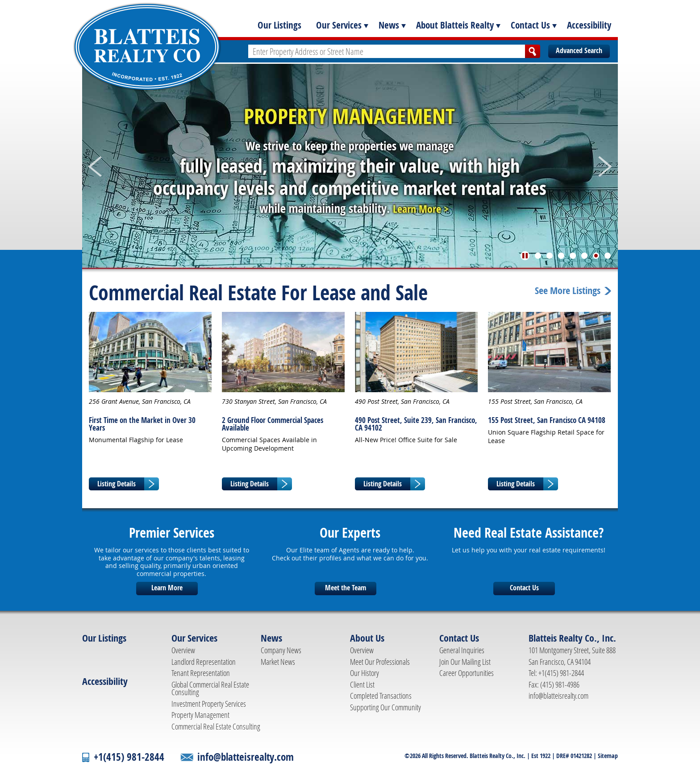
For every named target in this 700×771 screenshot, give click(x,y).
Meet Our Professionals (380, 662)
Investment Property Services (209, 704)
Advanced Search (579, 50)
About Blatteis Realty (455, 25)
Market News (278, 662)
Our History (365, 673)
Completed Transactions (381, 696)
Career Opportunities (467, 673)
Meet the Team (346, 588)
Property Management (200, 715)
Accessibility (589, 25)
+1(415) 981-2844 (129, 757)
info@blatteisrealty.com (558, 696)
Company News (281, 650)
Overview (183, 650)
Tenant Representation (201, 673)
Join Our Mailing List (465, 662)
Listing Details (117, 484)
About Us (367, 638)
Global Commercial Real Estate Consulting (210, 688)
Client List (362, 684)
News (389, 25)
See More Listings (568, 291)
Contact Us (530, 25)
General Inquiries (462, 650)
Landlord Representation (204, 662)
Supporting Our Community (385, 707)
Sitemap (608, 756)
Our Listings (279, 25)
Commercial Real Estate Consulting (216, 726)
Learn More (167, 588)
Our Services (339, 25)
